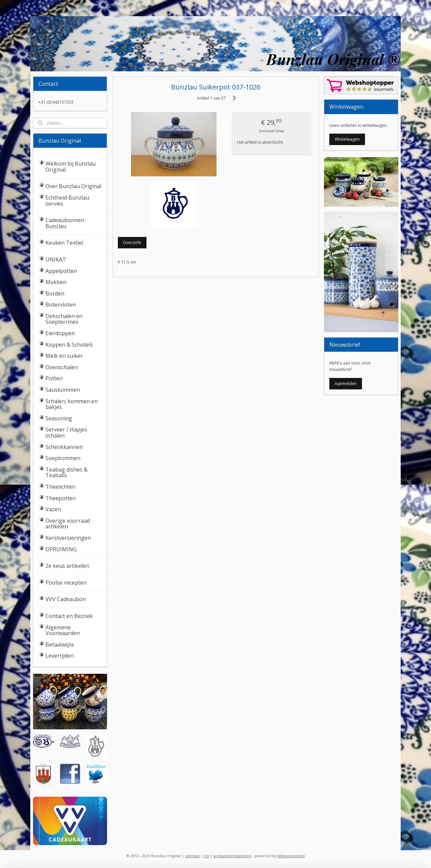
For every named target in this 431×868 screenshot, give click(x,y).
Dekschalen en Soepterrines (64, 319)
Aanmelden (346, 384)
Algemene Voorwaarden (63, 630)
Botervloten (61, 305)
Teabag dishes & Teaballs (67, 473)
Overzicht (132, 242)
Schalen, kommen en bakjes (72, 404)
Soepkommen (63, 458)
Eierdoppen (60, 333)
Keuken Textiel (64, 243)
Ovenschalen (62, 367)
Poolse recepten (66, 583)
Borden (55, 293)
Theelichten (60, 487)
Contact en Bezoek (69, 616)
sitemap (192, 856)
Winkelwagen (347, 139)
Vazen (53, 509)
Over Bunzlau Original (73, 186)
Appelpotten (61, 271)
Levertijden (60, 656)
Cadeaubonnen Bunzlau (65, 223)
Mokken (56, 282)
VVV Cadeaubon (66, 599)
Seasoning (59, 418)
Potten (54, 378)
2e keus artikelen (67, 566)
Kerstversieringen (68, 538)
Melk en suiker (64, 356)
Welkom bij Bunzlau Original (71, 167)
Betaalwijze (60, 645)
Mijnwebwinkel (291, 856)
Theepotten (61, 498)
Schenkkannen (64, 447)
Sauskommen (63, 390)
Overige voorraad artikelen (68, 524)
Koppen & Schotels (69, 345)
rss (207, 856)
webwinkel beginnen (232, 856)
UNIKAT (56, 259)
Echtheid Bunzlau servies (67, 201)
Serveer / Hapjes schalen (66, 432)
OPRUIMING (61, 549)
